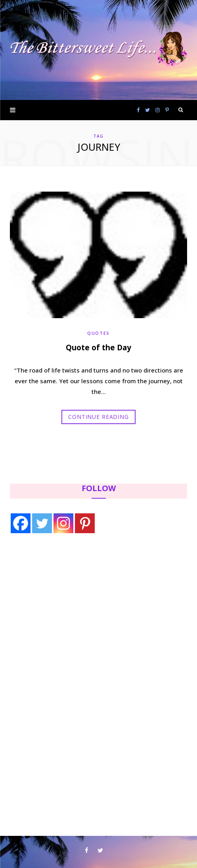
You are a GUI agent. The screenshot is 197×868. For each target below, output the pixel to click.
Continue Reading (98, 417)
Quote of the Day (98, 348)
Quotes (98, 333)
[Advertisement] (60, 605)
